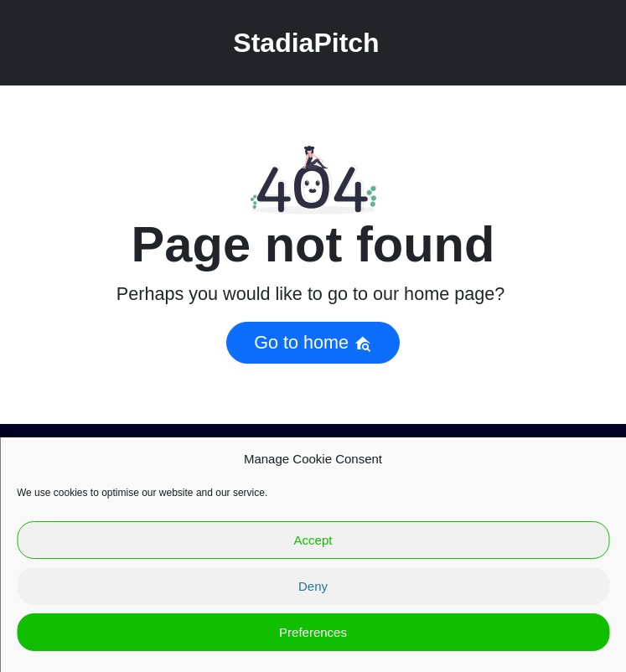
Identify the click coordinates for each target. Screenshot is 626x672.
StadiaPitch (306, 43)
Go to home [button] (313, 342)
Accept (313, 540)
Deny (313, 586)
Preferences (313, 632)
